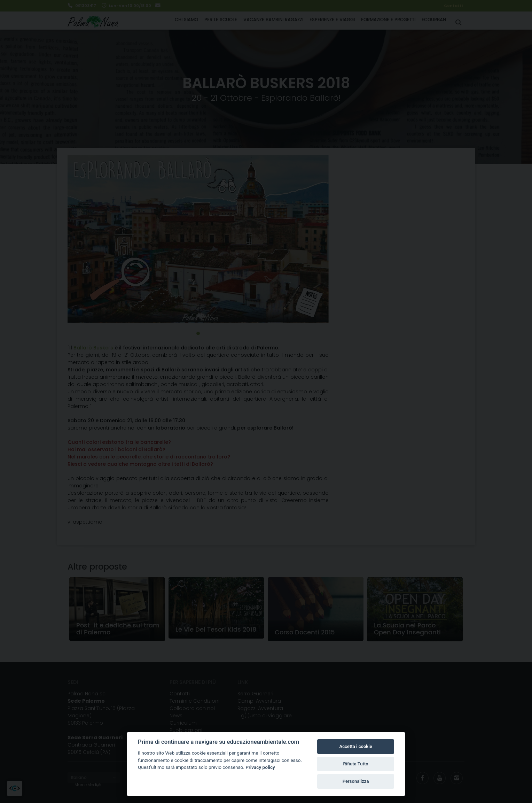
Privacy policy (260, 767)
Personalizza (356, 781)
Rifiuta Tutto (355, 764)
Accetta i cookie (355, 746)
